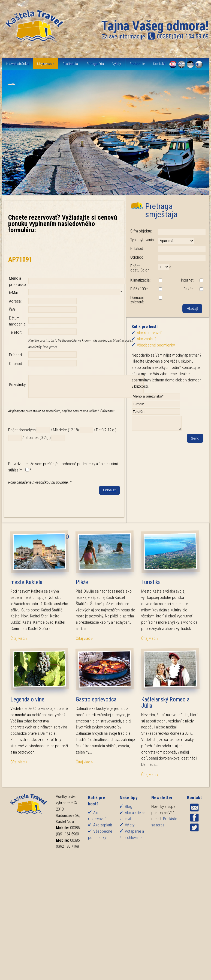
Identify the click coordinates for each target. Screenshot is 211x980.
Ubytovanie (46, 64)
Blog (194, 64)
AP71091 (20, 259)
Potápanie (137, 64)
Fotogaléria (95, 64)
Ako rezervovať (149, 333)
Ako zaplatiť (146, 339)
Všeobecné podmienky (156, 345)
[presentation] (50, 507)
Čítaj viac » (19, 643)
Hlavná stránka (17, 64)
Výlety (117, 64)
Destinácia (70, 64)
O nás (178, 64)
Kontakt (159, 64)
